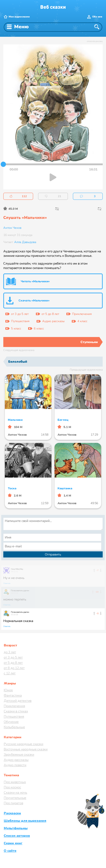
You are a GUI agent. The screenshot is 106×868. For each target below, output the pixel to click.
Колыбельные (14, 727)
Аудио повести (15, 765)
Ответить (7, 583)
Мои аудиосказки (19, 17)
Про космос (12, 787)
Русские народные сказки (23, 744)
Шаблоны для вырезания (25, 821)
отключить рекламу (95, 41)
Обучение (11, 722)
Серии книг (13, 843)
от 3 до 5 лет (13, 657)
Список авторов (17, 836)
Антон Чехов (12, 228)
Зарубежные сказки (19, 755)
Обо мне (97, 17)
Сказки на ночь (15, 793)
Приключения (14, 706)
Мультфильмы (16, 828)
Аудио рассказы (16, 760)
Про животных (15, 782)
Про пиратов (13, 803)
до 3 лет (10, 652)
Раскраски (12, 813)
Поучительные (15, 798)
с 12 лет (10, 673)
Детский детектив (18, 701)
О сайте (10, 851)
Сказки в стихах (16, 711)
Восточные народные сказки (26, 749)
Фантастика (13, 695)
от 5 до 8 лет (13, 663)
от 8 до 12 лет (14, 668)
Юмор (8, 690)
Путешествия (14, 716)
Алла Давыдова (25, 242)
